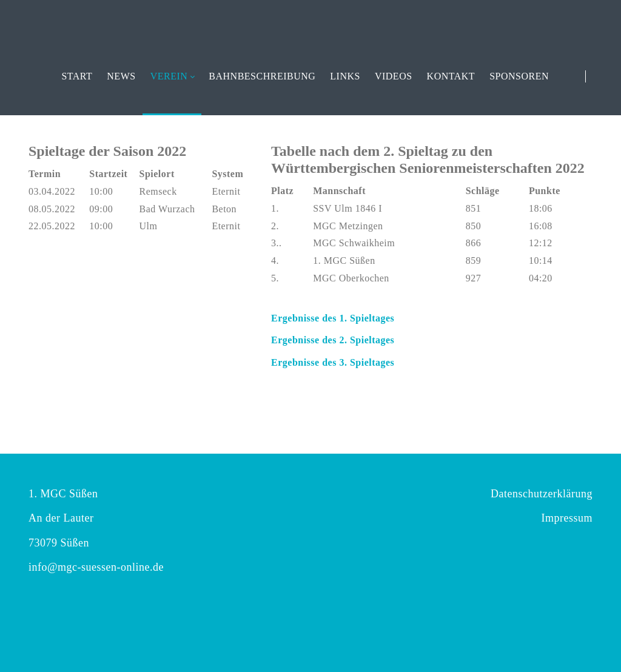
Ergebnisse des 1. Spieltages (333, 318)
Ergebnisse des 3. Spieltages (333, 362)
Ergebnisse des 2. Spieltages (333, 340)
